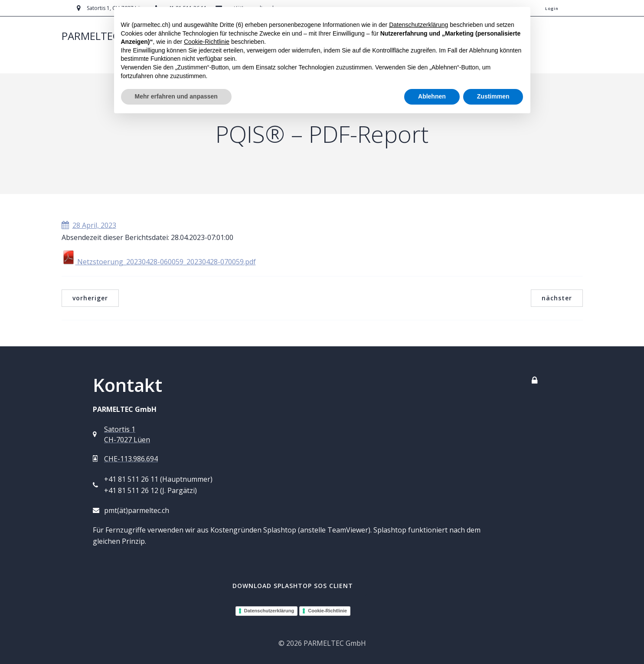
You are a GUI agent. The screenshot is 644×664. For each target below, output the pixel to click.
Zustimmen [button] (493, 96)
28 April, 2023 (89, 225)
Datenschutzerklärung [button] (418, 25)
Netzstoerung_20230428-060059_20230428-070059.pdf (159, 262)
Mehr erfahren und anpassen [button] (176, 96)
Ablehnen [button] (432, 96)
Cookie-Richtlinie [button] (207, 42)
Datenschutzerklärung (269, 611)
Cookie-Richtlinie (327, 611)
